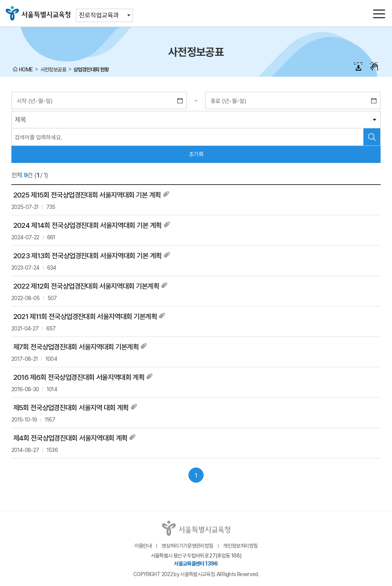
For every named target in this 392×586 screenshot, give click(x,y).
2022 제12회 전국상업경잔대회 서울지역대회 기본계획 (86, 286)
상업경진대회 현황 (91, 69)
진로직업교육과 (99, 15)
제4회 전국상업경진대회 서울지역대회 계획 (70, 438)
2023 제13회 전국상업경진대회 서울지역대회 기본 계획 (88, 256)
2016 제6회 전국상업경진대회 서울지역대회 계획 (79, 377)
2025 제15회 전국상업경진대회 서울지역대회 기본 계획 (87, 195)
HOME (26, 69)
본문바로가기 (196, 0)
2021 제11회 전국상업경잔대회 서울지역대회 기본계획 (85, 317)
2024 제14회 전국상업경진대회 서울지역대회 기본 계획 (88, 225)
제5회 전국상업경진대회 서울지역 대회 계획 (71, 408)
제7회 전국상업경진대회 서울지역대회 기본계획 (76, 347)
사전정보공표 (53, 69)
